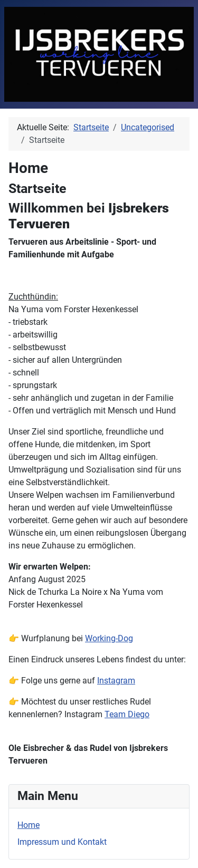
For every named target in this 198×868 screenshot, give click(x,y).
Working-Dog (109, 638)
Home (29, 825)
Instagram (116, 681)
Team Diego (127, 714)
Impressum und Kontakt (62, 842)
